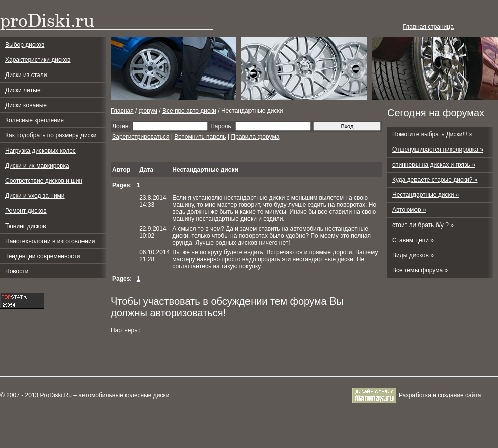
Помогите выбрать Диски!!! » (433, 134)
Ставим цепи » (413, 240)
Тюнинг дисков (26, 226)
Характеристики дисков (38, 60)
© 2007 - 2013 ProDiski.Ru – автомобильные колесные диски (85, 395)
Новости (17, 271)
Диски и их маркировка (37, 166)
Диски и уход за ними (35, 196)
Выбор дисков (25, 45)
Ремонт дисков (26, 211)
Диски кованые (26, 105)
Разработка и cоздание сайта (440, 395)
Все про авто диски (189, 111)
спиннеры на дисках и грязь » (434, 165)
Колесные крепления (34, 120)
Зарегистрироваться (141, 137)
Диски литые (23, 90)
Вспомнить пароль (200, 137)
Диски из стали (26, 75)
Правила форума (255, 137)
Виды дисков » (413, 255)
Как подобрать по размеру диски (51, 135)
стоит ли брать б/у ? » (423, 225)
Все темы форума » (420, 270)
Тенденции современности (43, 256)
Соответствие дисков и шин (44, 181)
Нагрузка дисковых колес (40, 151)
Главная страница (428, 27)
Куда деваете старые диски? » (435, 180)
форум (148, 111)
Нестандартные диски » (426, 195)
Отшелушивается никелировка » (438, 150)
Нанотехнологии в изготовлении (50, 241)
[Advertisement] (228, 152)
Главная (122, 111)
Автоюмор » (409, 210)
